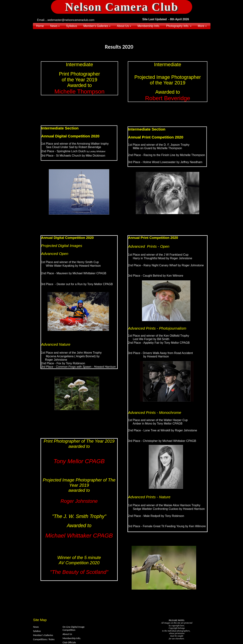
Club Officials (69, 642)
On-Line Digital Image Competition (74, 628)
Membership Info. (72, 638)
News (36, 627)
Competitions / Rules (44, 639)
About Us (67, 634)
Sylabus (37, 631)
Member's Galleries (43, 635)
